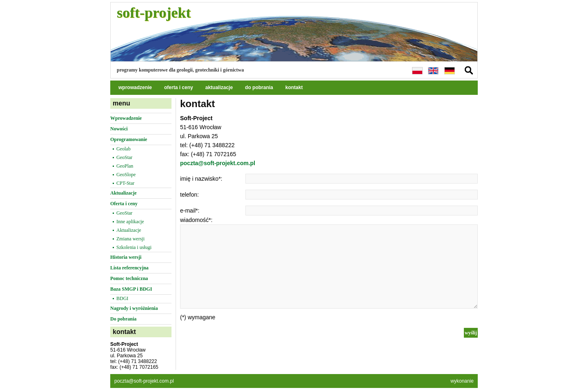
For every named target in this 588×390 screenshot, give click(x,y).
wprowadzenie (135, 87)
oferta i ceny (179, 87)
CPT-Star (125, 183)
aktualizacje (219, 87)
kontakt (294, 87)
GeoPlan (125, 166)
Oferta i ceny (124, 204)
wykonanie (462, 381)
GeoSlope (126, 175)
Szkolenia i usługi (134, 247)
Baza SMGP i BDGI (131, 289)
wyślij (471, 333)
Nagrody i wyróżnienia (134, 308)
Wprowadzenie (126, 118)
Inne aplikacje (130, 222)
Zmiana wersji (130, 239)
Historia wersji (126, 257)
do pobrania (259, 87)
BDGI (122, 298)
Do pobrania (123, 319)
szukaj (469, 70)
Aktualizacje (124, 193)
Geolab (124, 149)
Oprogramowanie (129, 139)
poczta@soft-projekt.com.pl (218, 163)
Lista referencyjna (129, 268)
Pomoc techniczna (129, 278)
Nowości (119, 129)
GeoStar (124, 157)
